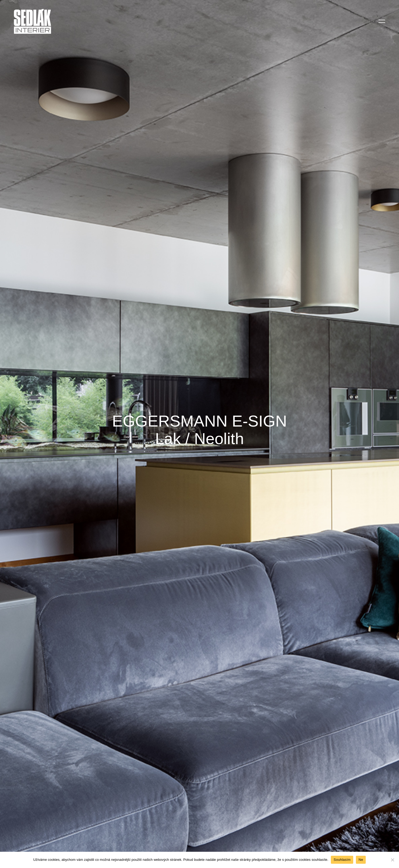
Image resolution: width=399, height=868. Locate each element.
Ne (361, 860)
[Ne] (392, 860)
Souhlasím (342, 860)
